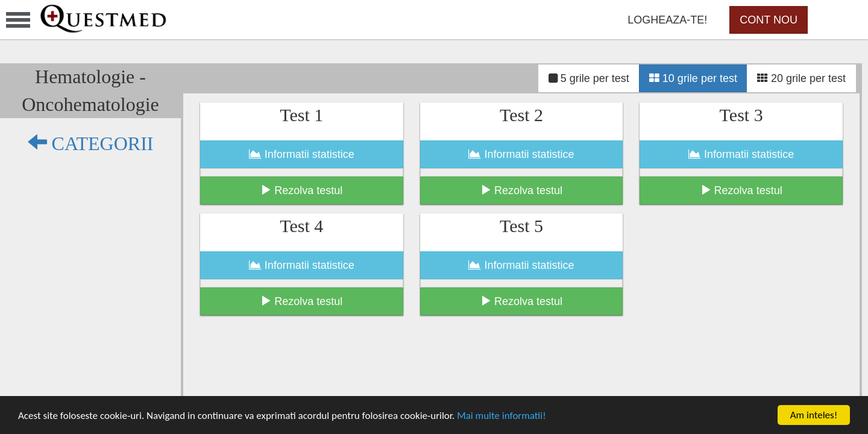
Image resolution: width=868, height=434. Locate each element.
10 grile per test (693, 78)
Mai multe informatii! (502, 416)
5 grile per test (589, 78)
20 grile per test (801, 78)
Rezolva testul (301, 190)
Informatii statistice (302, 154)
